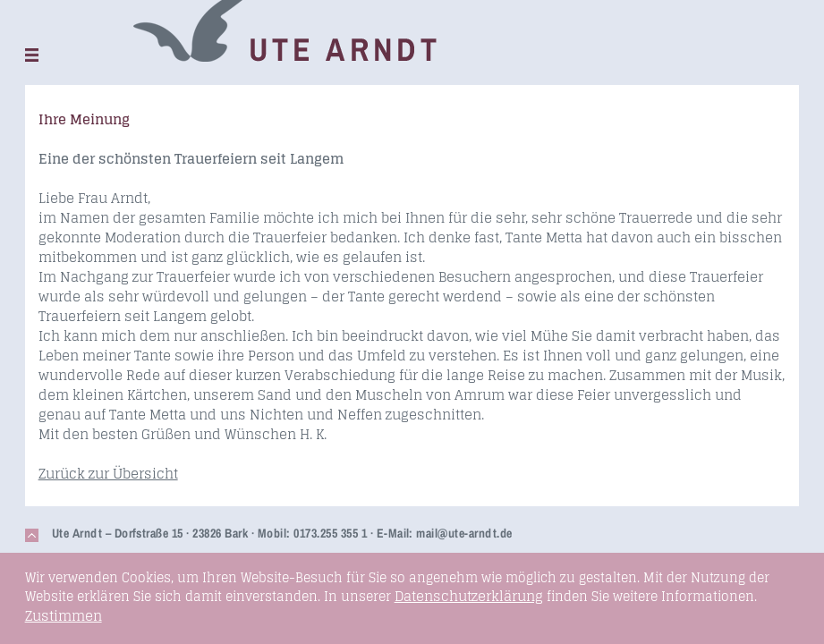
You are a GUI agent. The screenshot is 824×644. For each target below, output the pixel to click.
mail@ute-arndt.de (464, 533)
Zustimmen (64, 616)
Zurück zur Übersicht (108, 474)
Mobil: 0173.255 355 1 (312, 533)
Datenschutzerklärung (469, 596)
